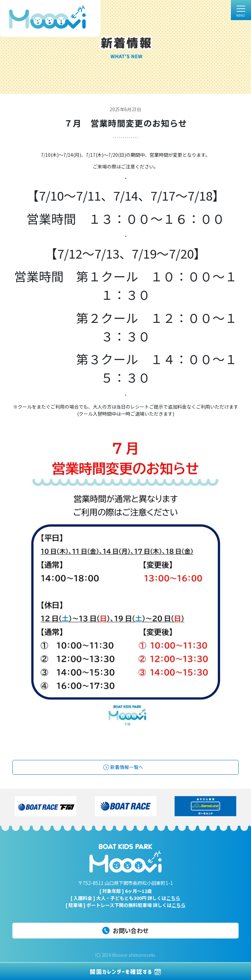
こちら (173, 898)
